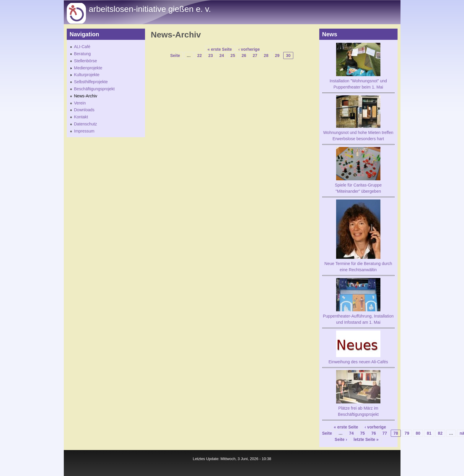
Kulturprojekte (87, 75)
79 (407, 433)
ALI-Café (82, 47)
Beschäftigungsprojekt (95, 89)
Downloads (84, 110)
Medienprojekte (88, 68)
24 (222, 55)
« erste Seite (220, 49)
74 (351, 433)
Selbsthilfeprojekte (91, 82)
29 (277, 55)
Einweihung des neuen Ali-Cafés (358, 362)
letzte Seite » (366, 439)
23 (211, 55)
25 (233, 55)
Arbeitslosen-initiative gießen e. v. (150, 9)
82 (440, 433)
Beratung (83, 54)
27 (255, 55)
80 (418, 433)
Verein (80, 103)
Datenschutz (86, 124)
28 (266, 55)
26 (244, 55)
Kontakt (81, 117)
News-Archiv (86, 96)
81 (429, 433)
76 (374, 433)
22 (200, 55)
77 (385, 433)
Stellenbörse (86, 61)
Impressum (84, 131)
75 (363, 433)
